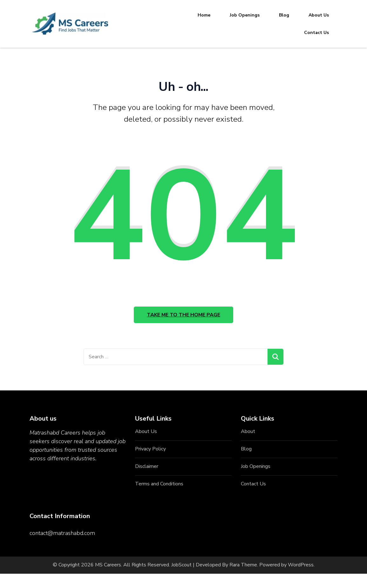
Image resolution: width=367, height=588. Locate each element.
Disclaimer (147, 466)
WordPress (301, 565)
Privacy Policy (150, 449)
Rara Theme (243, 565)
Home (204, 15)
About (248, 431)
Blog (284, 15)
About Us (319, 15)
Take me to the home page (183, 315)
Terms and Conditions (159, 484)
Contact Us (316, 33)
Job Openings (245, 15)
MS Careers (108, 565)
